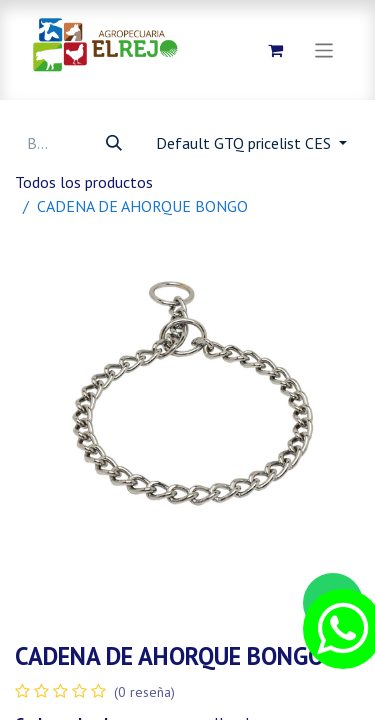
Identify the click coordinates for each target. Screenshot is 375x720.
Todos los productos (84, 182)
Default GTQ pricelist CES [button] (245, 143)
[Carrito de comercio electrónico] (276, 50)
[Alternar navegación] (324, 49)
